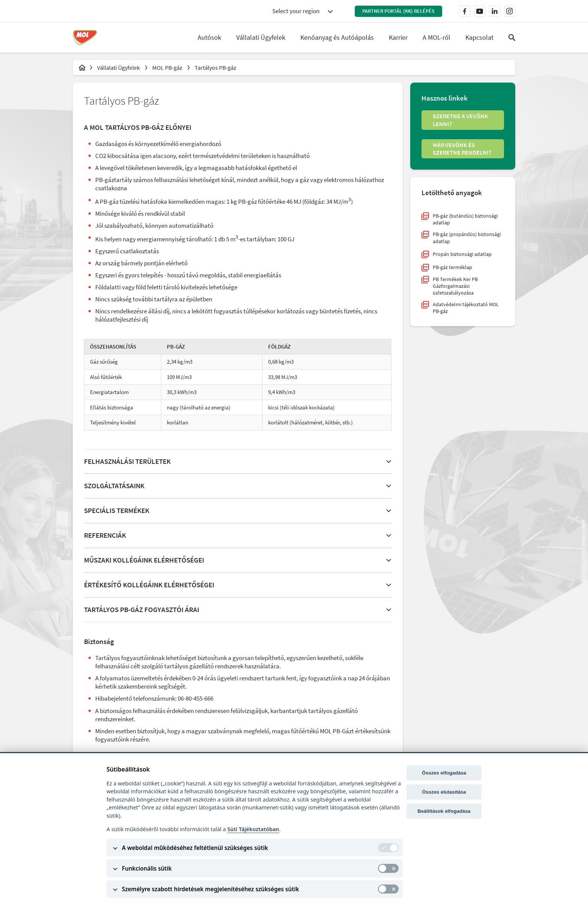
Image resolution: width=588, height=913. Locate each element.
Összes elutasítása (444, 792)
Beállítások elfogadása (444, 811)
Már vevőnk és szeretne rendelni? (462, 149)
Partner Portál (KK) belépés (398, 11)
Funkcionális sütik (147, 868)
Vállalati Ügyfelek (119, 68)
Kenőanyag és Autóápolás (337, 37)
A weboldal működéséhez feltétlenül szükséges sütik (195, 848)
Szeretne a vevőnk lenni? (460, 120)
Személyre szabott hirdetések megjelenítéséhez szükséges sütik (210, 889)
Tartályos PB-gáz (215, 68)
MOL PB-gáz (168, 68)
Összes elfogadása (444, 773)
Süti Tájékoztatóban (253, 829)
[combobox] (302, 11)
